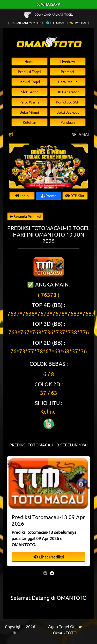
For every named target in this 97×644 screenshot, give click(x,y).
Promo (48, 196)
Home (29, 61)
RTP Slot (75, 196)
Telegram (55, 23)
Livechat (78, 23)
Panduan (68, 122)
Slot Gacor (29, 92)
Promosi (68, 71)
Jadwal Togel (29, 82)
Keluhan (29, 122)
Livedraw (68, 61)
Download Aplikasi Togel (49, 14)
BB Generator (68, 92)
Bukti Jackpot (68, 112)
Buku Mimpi (29, 112)
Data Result (68, 82)
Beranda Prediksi (25, 216)
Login (22, 196)
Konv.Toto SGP (68, 102)
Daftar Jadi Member (26, 23)
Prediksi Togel (29, 71)
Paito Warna (29, 102)
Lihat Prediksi (49, 557)
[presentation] (45, 573)
